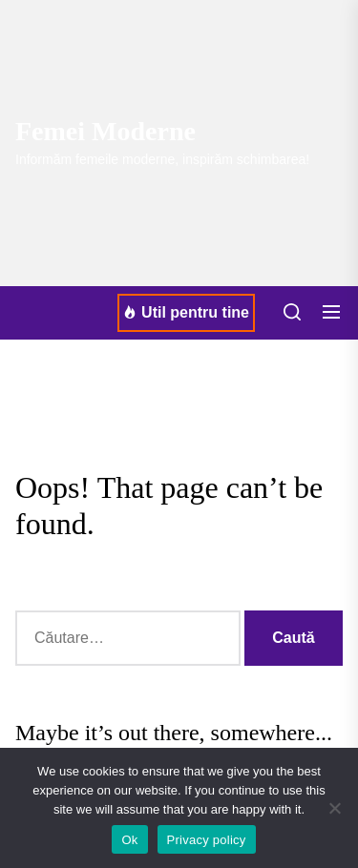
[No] (334, 808)
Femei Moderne (105, 131)
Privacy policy (207, 840)
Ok (129, 840)
